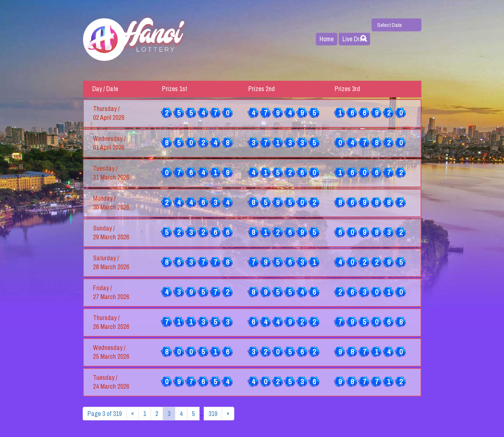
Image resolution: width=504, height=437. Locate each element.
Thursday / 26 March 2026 (111, 322)
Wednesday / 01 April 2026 (109, 143)
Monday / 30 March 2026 (111, 203)
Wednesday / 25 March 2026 (111, 352)
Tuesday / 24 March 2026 (111, 382)
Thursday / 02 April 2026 (109, 113)
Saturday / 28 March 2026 (111, 263)
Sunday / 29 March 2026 (111, 233)
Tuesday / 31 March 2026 (111, 173)
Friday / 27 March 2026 (111, 292)
